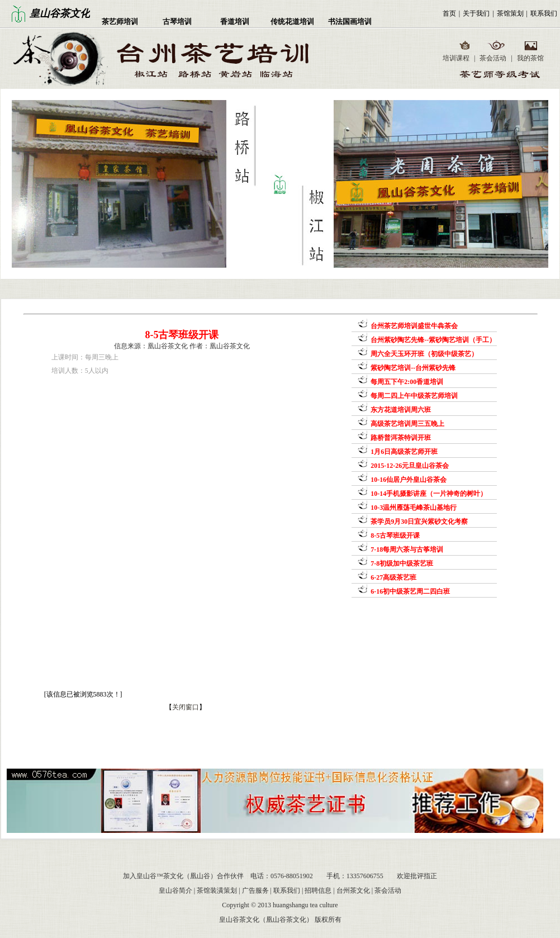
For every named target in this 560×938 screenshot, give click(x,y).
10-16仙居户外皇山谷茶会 (408, 480)
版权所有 (328, 920)
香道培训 (235, 22)
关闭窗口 (186, 707)
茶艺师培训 (120, 22)
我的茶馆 (530, 58)
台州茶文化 (353, 890)
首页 (449, 13)
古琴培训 (177, 22)
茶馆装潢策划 (217, 890)
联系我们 (544, 13)
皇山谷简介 (175, 890)
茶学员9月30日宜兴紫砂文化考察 (418, 522)
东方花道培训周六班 (400, 410)
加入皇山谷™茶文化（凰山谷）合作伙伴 (183, 876)
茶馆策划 (510, 13)
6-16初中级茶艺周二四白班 (409, 591)
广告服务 (255, 890)
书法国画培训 (350, 22)
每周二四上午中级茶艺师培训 (413, 396)
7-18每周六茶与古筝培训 (406, 549)
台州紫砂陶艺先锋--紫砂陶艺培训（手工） (432, 340)
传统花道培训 (292, 22)
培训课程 (456, 58)
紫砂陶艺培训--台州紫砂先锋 (412, 368)
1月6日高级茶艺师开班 (403, 452)
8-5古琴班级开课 (394, 536)
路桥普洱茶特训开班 (400, 438)
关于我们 (476, 13)
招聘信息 (318, 890)
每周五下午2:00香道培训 (406, 382)
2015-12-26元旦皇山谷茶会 (409, 466)
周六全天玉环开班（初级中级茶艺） (423, 354)
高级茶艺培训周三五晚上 (407, 424)
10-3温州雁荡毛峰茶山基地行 (413, 508)
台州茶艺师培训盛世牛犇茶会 (413, 326)
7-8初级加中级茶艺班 (401, 563)
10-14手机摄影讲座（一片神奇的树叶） (428, 494)
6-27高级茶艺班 (393, 577)
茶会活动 (493, 58)
